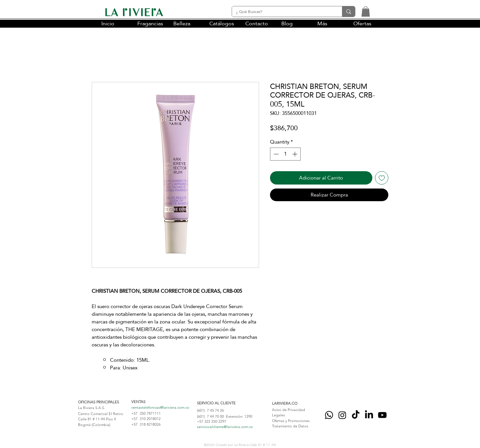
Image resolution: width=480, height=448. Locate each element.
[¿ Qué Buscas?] (282, 12)
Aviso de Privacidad (288, 410)
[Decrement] (275, 154)
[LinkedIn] (369, 415)
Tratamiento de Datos (290, 426)
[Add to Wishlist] (382, 178)
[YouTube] (382, 415)
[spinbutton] (285, 154)
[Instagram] (342, 415)
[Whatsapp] (329, 415)
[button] (366, 11)
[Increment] (295, 154)
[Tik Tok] (356, 415)
